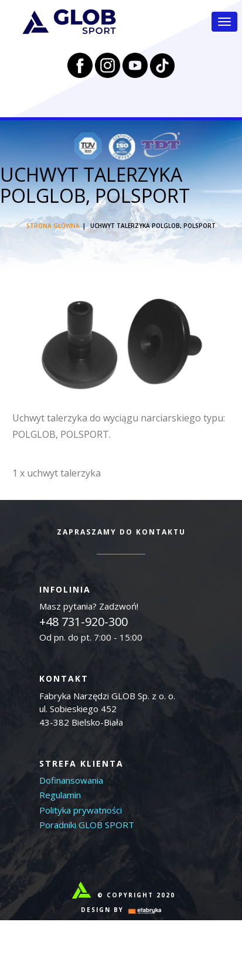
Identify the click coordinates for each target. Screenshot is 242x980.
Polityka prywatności (81, 810)
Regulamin (60, 795)
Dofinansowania (71, 780)
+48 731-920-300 (83, 622)
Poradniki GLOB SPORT (87, 825)
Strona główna (53, 226)
